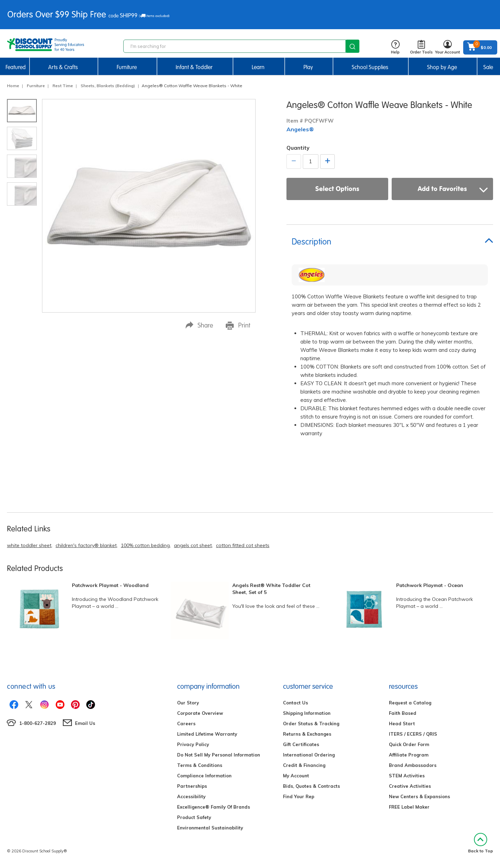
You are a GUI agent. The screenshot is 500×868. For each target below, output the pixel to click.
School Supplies (370, 67)
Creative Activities (410, 786)
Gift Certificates (301, 744)
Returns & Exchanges (307, 734)
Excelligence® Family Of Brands (214, 807)
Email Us (85, 723)
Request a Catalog (410, 703)
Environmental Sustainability (210, 828)
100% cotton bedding (145, 545)
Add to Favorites (453, 189)
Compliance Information (204, 776)
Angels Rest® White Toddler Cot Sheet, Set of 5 (271, 589)
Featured (16, 67)
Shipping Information (307, 713)
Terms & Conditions (200, 765)
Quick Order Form (409, 744)
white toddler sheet (29, 545)
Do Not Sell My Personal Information (219, 755)
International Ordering (309, 755)
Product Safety (194, 817)
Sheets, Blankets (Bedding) (108, 86)
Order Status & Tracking (311, 724)
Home (13, 86)
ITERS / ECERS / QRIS (413, 734)
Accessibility (191, 796)
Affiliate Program (409, 755)
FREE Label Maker (409, 807)
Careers (186, 724)
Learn (258, 67)
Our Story (188, 703)
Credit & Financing (304, 765)
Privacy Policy (193, 744)
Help (395, 47)
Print (238, 325)
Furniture (127, 67)
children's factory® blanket (86, 545)
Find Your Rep (299, 796)
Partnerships (192, 786)
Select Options (337, 189)
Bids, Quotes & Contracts (311, 786)
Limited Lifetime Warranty (207, 734)
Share (199, 325)
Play (308, 67)
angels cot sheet (193, 545)
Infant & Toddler (194, 67)
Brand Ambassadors (413, 765)
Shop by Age (442, 67)
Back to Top (481, 843)
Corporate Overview (200, 713)
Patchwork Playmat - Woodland (110, 585)
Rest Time (63, 86)
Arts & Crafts (63, 67)
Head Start (402, 724)
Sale (488, 67)
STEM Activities (407, 776)
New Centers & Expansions (419, 796)
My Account (296, 776)
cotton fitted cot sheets (243, 545)
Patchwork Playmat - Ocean (430, 585)
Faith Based (403, 713)
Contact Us (295, 703)
